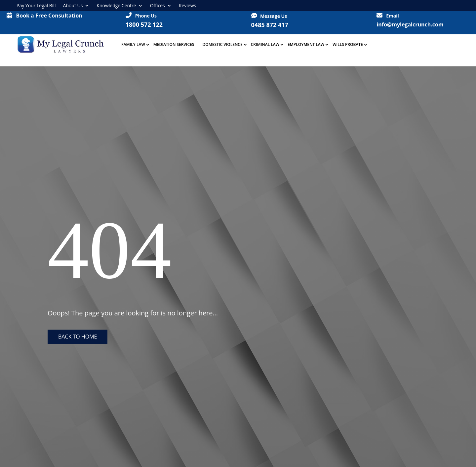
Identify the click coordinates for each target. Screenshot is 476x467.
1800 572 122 (144, 24)
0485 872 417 (270, 25)
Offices (158, 6)
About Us (73, 6)
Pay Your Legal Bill (36, 6)
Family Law (133, 45)
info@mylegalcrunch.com (410, 24)
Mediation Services (174, 45)
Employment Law (306, 45)
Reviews (187, 6)
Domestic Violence (222, 45)
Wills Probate (348, 45)
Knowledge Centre (116, 6)
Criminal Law (265, 45)
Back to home (78, 337)
